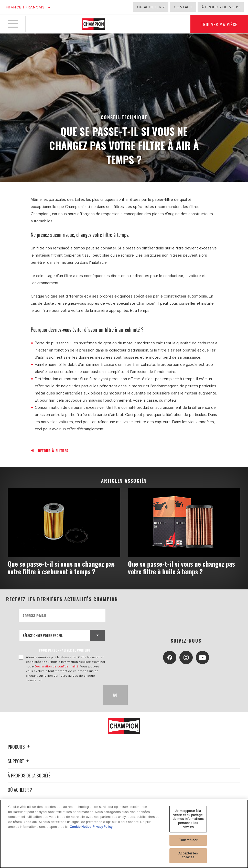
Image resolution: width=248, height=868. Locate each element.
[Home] (94, 24)
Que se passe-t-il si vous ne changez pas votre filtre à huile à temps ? (181, 568)
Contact (183, 7)
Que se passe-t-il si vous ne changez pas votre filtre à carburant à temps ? (61, 568)
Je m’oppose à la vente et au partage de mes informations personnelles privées (188, 819)
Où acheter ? (151, 7)
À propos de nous (221, 7)
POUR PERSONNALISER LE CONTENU (65, 650)
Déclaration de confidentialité (57, 666)
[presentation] (58, 695)
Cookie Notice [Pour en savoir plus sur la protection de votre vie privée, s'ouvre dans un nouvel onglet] (80, 827)
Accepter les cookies (188, 855)
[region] (124, 834)
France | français (25, 7)
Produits (19, 747)
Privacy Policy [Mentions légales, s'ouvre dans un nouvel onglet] (103, 827)
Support (19, 761)
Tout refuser (188, 840)
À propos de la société (29, 775)
